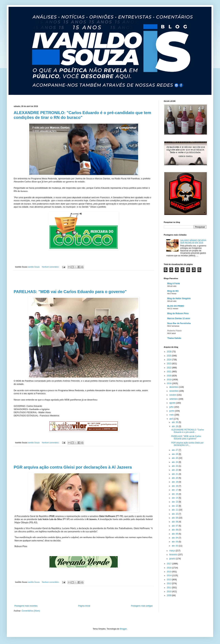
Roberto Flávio (174, 331)
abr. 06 (175, 530)
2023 (170, 364)
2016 (170, 568)
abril (172, 419)
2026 (170, 352)
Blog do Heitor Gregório (179, 299)
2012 (170, 584)
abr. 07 (175, 526)
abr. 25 (175, 458)
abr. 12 (175, 506)
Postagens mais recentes (26, 606)
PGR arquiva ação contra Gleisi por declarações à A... (187, 444)
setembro (174, 399)
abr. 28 (175, 426)
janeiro (173, 559)
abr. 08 (175, 522)
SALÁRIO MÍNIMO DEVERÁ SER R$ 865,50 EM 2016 (193, 242)
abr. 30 (175, 422)
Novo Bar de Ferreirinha (179, 323)
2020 (170, 376)
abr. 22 (175, 470)
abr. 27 (175, 450)
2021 (170, 372)
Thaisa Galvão (174, 338)
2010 (170, 592)
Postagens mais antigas (142, 606)
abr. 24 (175, 462)
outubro (173, 395)
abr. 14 (175, 498)
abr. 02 (175, 546)
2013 (170, 580)
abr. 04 (175, 538)
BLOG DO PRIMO (176, 306)
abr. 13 (175, 502)
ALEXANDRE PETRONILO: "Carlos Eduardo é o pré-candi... (188, 431)
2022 (170, 368)
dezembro (174, 387)
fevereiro (174, 555)
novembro (174, 391)
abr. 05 (175, 534)
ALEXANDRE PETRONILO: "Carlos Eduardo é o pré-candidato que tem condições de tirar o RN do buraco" (82, 115)
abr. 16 (175, 494)
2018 (170, 383)
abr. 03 (175, 542)
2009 (170, 595)
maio (172, 415)
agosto (173, 403)
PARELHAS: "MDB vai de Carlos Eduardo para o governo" (70, 292)
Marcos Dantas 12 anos (179, 318)
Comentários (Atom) (31, 611)
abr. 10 (175, 514)
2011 (170, 588)
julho (172, 407)
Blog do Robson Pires (178, 313)
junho (172, 411)
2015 (170, 572)
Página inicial (84, 606)
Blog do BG (173, 291)
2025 (170, 356)
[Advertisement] (84, 280)
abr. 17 (175, 490)
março (173, 551)
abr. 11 (175, 510)
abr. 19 (175, 482)
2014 (170, 576)
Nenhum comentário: (51, 267)
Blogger (123, 629)
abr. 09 (175, 518)
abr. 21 (175, 474)
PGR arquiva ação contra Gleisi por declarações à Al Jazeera (73, 467)
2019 (170, 380)
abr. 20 (175, 478)
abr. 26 (175, 454)
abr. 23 (175, 466)
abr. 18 (175, 486)
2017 (170, 564)
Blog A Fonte (174, 284)
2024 (170, 360)
